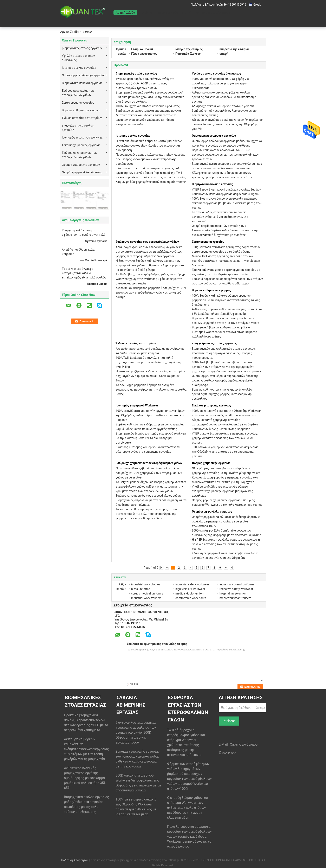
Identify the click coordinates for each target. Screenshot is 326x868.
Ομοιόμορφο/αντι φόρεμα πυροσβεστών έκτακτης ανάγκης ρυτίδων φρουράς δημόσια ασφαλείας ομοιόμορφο (225, 380)
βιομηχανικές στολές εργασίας (82, 48)
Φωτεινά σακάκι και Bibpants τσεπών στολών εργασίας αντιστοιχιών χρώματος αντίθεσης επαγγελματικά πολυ (146, 120)
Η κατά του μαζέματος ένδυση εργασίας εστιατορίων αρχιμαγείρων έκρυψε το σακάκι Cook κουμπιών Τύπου (151, 376)
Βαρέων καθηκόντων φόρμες (81, 110)
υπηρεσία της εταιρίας (234, 49)
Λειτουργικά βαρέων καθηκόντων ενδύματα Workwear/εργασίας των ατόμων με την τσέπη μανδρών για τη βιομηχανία (86, 749)
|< (161, 568)
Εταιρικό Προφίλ (142, 49)
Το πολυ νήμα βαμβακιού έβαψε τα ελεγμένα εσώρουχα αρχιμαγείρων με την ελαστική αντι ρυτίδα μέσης (151, 390)
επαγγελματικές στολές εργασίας (78, 128)
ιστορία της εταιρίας (189, 49)
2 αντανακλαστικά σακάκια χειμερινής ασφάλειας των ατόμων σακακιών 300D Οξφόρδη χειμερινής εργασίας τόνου (136, 732)
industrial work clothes (146, 584)
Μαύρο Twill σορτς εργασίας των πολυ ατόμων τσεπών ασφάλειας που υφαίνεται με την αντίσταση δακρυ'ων (226, 261)
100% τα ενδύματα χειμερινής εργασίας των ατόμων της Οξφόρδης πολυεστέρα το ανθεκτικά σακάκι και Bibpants (150, 415)
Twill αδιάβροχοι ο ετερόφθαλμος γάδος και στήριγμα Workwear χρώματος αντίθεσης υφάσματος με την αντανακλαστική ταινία (151, 279)
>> (226, 568)
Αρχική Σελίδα (125, 13)
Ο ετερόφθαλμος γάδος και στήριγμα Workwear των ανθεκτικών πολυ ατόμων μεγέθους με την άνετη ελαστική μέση (188, 808)
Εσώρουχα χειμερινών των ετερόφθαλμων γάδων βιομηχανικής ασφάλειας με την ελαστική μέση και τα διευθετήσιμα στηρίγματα (151, 500)
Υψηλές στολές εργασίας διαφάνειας (78, 58)
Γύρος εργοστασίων (144, 54)
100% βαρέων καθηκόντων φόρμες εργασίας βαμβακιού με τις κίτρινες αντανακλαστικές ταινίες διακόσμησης (226, 300)
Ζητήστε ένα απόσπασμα (213, 13)
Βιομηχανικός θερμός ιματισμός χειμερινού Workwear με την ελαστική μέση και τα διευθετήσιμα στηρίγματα (151, 438)
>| (232, 568)
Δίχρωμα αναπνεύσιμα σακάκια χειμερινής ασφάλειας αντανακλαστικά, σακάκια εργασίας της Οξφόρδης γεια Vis (227, 124)
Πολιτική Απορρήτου (75, 860)
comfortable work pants (191, 598)
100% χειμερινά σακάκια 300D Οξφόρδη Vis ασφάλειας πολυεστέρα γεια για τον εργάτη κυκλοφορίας (221, 83)
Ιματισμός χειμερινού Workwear (83, 137)
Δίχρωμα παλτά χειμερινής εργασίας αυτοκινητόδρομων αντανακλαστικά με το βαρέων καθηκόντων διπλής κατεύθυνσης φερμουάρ (225, 424)
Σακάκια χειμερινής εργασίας (81, 145)
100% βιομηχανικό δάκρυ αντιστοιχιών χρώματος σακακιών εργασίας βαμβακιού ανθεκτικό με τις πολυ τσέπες (227, 203)
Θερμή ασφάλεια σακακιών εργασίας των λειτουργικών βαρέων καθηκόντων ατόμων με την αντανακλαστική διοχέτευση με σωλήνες (225, 230)
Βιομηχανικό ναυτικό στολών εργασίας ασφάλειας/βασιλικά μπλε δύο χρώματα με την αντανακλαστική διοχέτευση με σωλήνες (150, 97)
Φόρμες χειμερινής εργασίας (81, 165)
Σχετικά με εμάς (167, 13)
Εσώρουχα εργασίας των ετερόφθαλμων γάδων (78, 93)
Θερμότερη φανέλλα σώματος (82, 172)
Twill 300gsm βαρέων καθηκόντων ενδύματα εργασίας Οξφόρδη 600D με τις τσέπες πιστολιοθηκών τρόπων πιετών (145, 83)
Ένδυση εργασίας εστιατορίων (82, 118)
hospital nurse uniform (234, 593)
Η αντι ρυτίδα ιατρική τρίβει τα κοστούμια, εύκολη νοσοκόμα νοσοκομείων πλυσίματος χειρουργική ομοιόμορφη (149, 146)
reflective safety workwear (236, 589)
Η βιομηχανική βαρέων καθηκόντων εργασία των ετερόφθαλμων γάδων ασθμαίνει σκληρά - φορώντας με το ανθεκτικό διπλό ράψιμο (151, 265)
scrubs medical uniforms (147, 593)
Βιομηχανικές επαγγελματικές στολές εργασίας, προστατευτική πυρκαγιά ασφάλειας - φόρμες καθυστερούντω (224, 353)
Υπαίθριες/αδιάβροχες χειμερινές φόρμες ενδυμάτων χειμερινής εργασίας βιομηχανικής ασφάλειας (223, 491)
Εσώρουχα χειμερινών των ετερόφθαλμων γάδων (80, 155)
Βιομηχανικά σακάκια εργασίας (82, 83)
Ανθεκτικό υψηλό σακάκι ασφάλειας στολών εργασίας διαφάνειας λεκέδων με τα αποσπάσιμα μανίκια (224, 97)
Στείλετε (229, 721)
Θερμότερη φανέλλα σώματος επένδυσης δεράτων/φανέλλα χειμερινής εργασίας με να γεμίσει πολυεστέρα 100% (226, 521)
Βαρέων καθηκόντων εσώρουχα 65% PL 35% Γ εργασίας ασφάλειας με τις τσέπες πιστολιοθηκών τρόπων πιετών (225, 155)
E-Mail (223, 744)
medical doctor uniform (190, 593)
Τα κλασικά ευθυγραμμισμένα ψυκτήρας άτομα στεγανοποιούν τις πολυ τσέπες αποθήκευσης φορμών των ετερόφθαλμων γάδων (146, 514)
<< (167, 568)
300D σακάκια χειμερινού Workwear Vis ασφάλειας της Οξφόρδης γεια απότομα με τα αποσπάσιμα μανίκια (225, 452)
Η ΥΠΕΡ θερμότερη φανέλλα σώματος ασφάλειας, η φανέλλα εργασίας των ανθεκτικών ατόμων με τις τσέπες (226, 544)
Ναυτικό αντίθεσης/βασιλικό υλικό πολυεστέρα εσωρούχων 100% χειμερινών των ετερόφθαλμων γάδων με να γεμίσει (149, 473)
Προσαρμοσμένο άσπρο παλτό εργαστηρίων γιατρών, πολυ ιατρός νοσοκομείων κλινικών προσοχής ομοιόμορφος (150, 159)
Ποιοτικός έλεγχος (188, 54)
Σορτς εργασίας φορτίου (78, 103)
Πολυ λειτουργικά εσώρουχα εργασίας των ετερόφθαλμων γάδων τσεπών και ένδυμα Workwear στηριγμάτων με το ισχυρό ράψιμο (189, 837)
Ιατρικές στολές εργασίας (79, 68)
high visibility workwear (190, 589)
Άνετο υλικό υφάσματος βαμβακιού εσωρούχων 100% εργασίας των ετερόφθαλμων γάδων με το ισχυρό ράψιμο (151, 292)
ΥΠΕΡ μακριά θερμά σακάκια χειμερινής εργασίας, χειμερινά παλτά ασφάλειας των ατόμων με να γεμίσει (225, 438)
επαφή (187, 13)
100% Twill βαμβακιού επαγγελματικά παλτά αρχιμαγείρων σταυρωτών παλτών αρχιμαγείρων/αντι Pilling (149, 362)
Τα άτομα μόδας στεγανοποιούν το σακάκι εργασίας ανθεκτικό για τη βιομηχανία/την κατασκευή (220, 217)
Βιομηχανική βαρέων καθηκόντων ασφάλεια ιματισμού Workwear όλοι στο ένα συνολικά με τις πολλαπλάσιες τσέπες (225, 332)
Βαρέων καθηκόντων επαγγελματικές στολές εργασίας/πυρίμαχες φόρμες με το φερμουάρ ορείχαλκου (222, 394)
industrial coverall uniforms (237, 584)
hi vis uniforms (141, 589)
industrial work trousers (146, 598)
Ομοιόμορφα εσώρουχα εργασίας (84, 75)
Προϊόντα (146, 13)
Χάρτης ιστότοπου (244, 744)
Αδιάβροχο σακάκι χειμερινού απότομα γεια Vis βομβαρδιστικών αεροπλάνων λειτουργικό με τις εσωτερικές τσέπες (224, 111)
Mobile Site (227, 753)
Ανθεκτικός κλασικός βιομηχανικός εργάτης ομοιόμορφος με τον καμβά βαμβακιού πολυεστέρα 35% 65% (85, 778)
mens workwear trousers (235, 598)
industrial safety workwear (192, 584)
